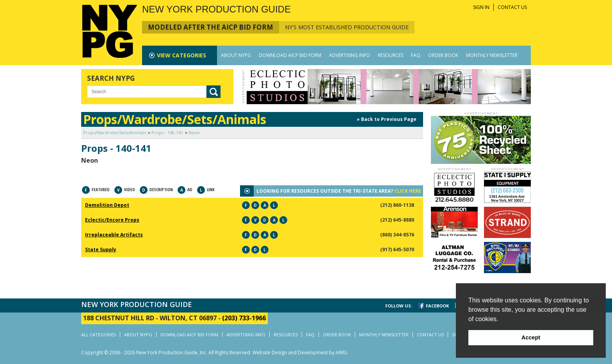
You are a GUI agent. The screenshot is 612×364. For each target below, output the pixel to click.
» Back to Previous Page (387, 119)
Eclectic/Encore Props (112, 220)
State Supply (101, 249)
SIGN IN (481, 7)
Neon (194, 132)
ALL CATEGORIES (99, 335)
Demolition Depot (107, 205)
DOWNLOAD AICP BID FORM (290, 55)
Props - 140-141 (167, 132)
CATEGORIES (181, 55)
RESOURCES (391, 55)
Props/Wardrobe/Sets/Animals (115, 132)
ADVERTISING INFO (350, 55)
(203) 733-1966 (244, 318)
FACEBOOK (437, 306)
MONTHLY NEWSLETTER (492, 55)
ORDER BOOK (443, 55)
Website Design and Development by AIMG (300, 352)
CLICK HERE (408, 191)
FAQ (416, 55)
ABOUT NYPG (236, 55)
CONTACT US (512, 7)
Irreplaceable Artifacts (114, 235)
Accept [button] (531, 337)
